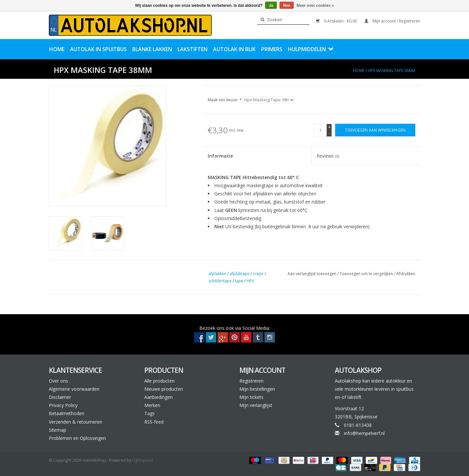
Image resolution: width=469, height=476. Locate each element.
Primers (272, 49)
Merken (152, 405)
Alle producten (159, 381)
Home (57, 49)
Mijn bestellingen (257, 389)
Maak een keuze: (225, 100)
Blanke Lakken (152, 49)
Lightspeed (142, 460)
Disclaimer (60, 397)
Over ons (58, 381)
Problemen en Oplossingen (77, 438)
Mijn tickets (251, 397)
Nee (287, 6)
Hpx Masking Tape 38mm (391, 70)
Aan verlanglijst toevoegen (313, 274)
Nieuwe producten (164, 389)
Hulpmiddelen (311, 49)
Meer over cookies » (315, 6)
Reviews (328, 156)
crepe (258, 274)
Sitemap (57, 430)
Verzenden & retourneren (76, 422)
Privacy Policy (63, 405)
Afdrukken (406, 274)
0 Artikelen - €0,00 (337, 21)
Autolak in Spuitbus (98, 49)
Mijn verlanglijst (256, 405)
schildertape (220, 281)
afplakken (217, 274)
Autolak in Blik (234, 49)
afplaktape (240, 274)
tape (239, 281)
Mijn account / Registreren (392, 21)
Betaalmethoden (67, 413)
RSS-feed (154, 422)
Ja (271, 6)
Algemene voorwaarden (74, 389)
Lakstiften (192, 49)
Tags (149, 413)
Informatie (220, 156)
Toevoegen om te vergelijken (367, 274)
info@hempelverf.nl (364, 433)
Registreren (251, 381)
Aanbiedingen (158, 397)
